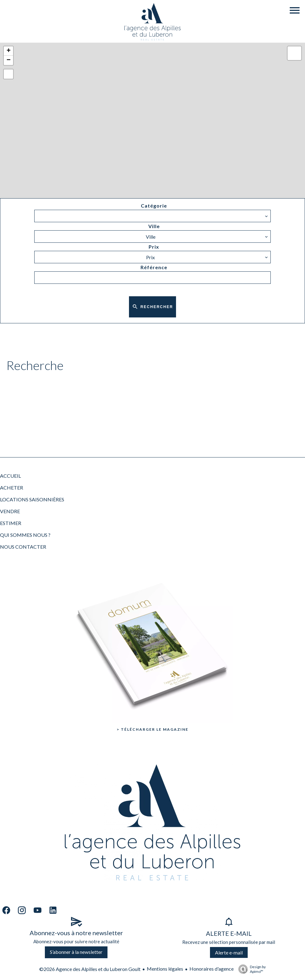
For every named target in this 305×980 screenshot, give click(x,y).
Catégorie (154, 206)
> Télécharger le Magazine (153, 729)
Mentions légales (165, 969)
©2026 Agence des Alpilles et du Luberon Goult (90, 969)
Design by (250, 969)
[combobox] (152, 216)
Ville (154, 226)
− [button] (9, 60)
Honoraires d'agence (212, 969)
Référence (154, 267)
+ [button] (9, 51)
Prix (154, 247)
